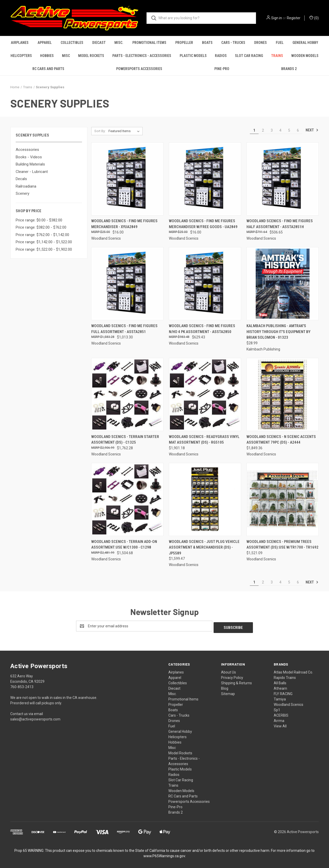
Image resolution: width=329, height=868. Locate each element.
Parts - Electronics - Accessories (142, 56)
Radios (221, 56)
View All (280, 725)
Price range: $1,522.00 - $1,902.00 (44, 249)
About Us (229, 671)
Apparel (45, 43)
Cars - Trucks (233, 43)
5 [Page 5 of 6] (289, 130)
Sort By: (100, 131)
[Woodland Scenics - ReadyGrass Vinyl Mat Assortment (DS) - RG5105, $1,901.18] (205, 394)
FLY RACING (283, 692)
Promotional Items (149, 43)
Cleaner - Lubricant (32, 172)
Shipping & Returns (236, 681)
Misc (66, 56)
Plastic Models (193, 56)
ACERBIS (281, 714)
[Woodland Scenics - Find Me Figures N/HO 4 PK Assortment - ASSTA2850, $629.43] (205, 284)
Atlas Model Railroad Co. (293, 671)
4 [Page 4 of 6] (280, 130)
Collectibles (72, 43)
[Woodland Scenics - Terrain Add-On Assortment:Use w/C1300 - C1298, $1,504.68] (127, 499)
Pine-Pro (222, 69)
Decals (21, 179)
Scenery (22, 193)
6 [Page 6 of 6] (298, 130)
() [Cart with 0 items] (314, 18)
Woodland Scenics (289, 703)
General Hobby (305, 43)
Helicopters (21, 56)
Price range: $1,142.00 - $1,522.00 (44, 242)
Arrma (279, 719)
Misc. (119, 43)
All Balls (280, 681)
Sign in (277, 18)
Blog (225, 687)
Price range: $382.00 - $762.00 (41, 227)
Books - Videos (29, 157)
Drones (261, 43)
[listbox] (125, 131)
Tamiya (280, 698)
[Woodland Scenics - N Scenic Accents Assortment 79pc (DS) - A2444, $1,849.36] (283, 394)
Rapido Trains (285, 676)
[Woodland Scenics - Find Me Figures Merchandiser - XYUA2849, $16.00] (127, 179)
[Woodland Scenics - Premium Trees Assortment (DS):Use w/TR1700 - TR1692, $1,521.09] (283, 499)
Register (294, 18)
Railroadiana (26, 186)
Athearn (280, 687)
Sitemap (228, 692)
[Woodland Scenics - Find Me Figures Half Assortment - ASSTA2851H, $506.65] (283, 179)
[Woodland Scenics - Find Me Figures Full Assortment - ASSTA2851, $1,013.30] (127, 284)
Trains (277, 56)
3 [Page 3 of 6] (272, 130)
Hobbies (47, 56)
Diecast (99, 43)
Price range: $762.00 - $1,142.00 (42, 235)
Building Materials (30, 164)
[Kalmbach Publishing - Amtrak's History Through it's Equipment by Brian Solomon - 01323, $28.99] (283, 284)
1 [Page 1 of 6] (254, 130)
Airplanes (20, 43)
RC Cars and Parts (48, 69)
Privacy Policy (232, 676)
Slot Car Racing (249, 56)
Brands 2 (289, 69)
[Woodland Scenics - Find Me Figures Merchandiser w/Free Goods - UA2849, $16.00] (205, 179)
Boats (207, 43)
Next (312, 130)
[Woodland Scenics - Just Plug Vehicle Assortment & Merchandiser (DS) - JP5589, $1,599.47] (205, 499)
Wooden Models (305, 56)
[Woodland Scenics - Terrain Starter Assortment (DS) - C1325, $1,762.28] (127, 394)
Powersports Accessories (139, 69)
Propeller (184, 43)
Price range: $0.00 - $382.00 (39, 220)
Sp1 (277, 708)
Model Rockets (91, 56)
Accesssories (27, 150)
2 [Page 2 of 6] (263, 130)
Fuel (280, 43)
